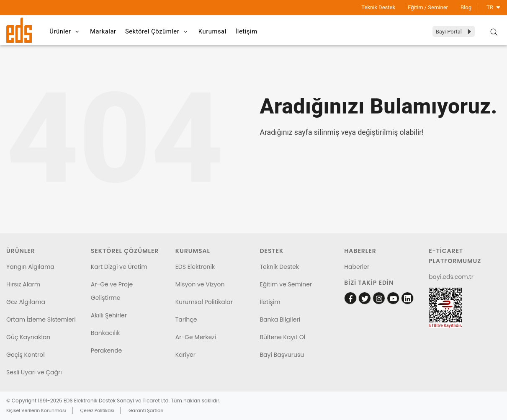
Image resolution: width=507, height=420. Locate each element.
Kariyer (185, 355)
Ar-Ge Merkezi (196, 337)
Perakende (106, 350)
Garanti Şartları (146, 410)
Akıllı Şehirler (109, 315)
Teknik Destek (378, 7)
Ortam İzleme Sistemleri (41, 320)
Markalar (110, 31)
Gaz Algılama (26, 302)
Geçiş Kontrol (26, 355)
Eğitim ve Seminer (286, 284)
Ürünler (68, 32)
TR (494, 7)
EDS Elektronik (195, 267)
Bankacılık (106, 333)
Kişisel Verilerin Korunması (36, 410)
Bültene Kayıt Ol (282, 337)
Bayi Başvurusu (282, 355)
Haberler (357, 267)
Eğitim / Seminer (428, 7)
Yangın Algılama (30, 267)
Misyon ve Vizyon (200, 284)
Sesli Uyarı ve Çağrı (34, 372)
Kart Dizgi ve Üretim (119, 267)
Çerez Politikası (97, 410)
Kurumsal (228, 31)
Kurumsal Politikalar (204, 302)
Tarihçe (186, 320)
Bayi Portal (454, 32)
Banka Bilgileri (280, 320)
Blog (466, 7)
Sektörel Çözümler (168, 32)
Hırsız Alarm (23, 284)
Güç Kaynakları (28, 337)
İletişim (266, 31)
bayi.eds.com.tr (451, 277)
